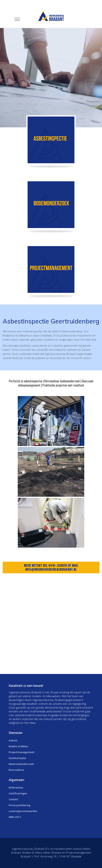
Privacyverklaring (19, 805)
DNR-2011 (15, 817)
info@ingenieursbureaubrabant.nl (51, 569)
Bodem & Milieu (18, 746)
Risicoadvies (16, 770)
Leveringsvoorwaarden (23, 811)
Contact (14, 799)
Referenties (16, 787)
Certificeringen (18, 793)
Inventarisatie (17, 758)
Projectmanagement (22, 752)
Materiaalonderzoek (21, 764)
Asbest (13, 740)
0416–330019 (58, 565)
